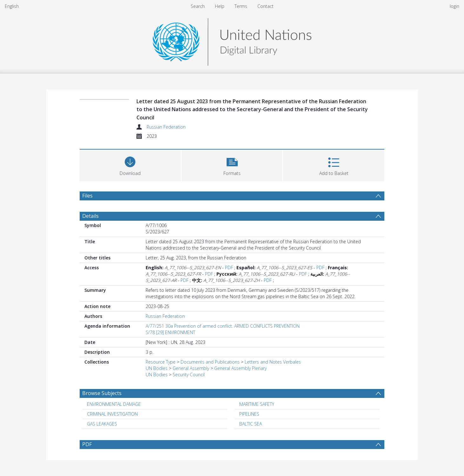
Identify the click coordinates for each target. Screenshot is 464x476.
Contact (265, 6)
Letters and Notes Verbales (273, 362)
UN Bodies (157, 368)
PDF (229, 268)
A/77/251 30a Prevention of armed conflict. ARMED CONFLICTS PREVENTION (223, 326)
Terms (241, 6)
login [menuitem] (454, 6)
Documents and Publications (210, 362)
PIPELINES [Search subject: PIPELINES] (249, 414)
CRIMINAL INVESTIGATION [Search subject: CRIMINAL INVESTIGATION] (112, 414)
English (12, 6)
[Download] (130, 165)
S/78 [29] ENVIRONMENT (170, 332)
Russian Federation (166, 127)
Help (220, 6)
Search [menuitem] (198, 6)
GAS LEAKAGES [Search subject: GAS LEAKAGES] (102, 424)
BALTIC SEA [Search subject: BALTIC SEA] (251, 424)
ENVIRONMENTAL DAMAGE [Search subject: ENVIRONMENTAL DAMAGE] (114, 404)
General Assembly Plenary (240, 368)
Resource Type (161, 362)
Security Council (189, 375)
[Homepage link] (232, 40)
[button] (232, 165)
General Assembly (191, 368)
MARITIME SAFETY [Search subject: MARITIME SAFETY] (257, 404)
